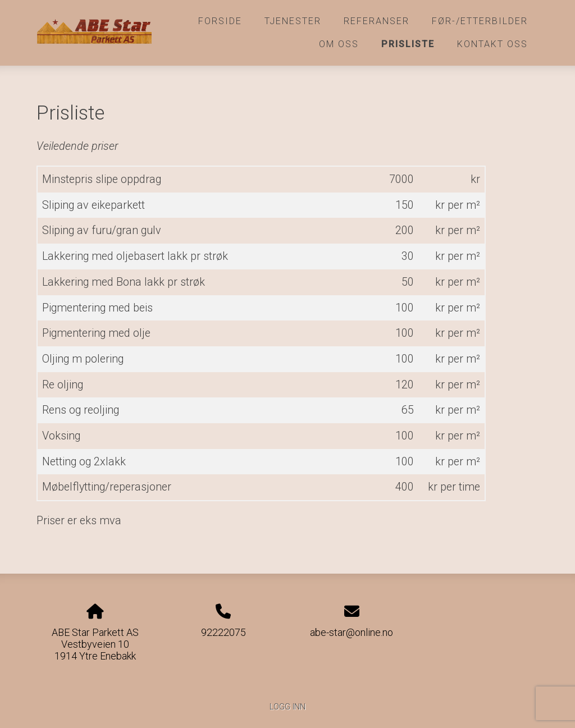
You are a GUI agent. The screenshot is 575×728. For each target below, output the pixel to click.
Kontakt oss (492, 44)
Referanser (377, 21)
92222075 (223, 632)
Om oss (339, 44)
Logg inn (287, 707)
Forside (220, 21)
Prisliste (408, 44)
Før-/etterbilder (480, 21)
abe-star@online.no (352, 632)
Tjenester (293, 21)
